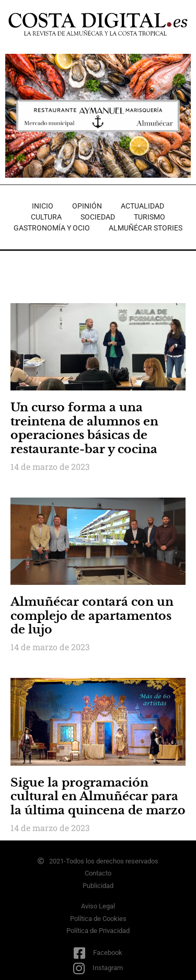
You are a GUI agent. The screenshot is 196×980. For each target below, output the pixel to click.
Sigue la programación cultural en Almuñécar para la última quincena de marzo (98, 797)
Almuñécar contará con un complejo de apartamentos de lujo (92, 616)
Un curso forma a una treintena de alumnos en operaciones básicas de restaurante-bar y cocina (84, 428)
